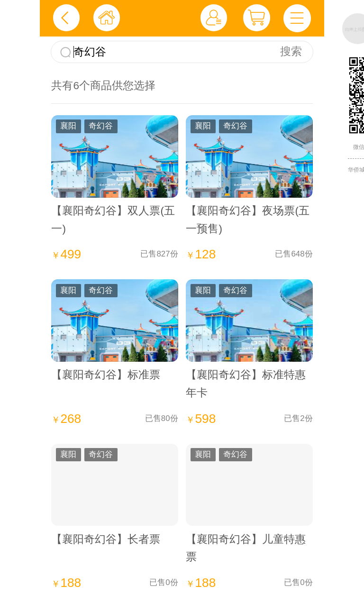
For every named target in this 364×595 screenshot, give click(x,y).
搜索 (291, 51)
